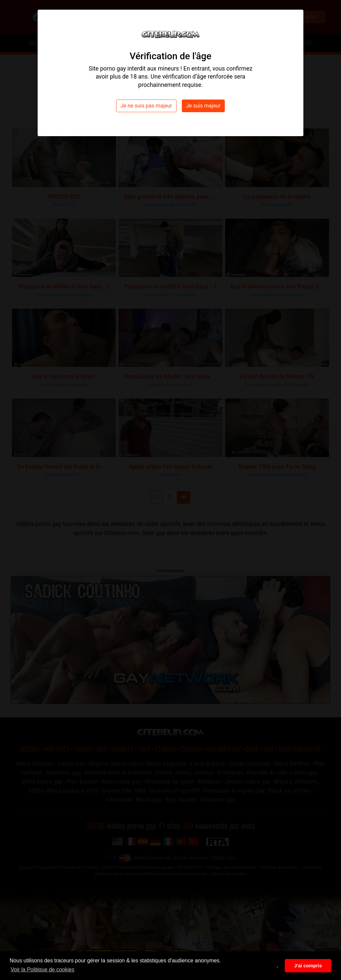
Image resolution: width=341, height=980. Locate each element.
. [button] (277, 966)
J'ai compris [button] (308, 966)
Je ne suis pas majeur (146, 106)
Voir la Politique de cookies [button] (42, 970)
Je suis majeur (203, 106)
